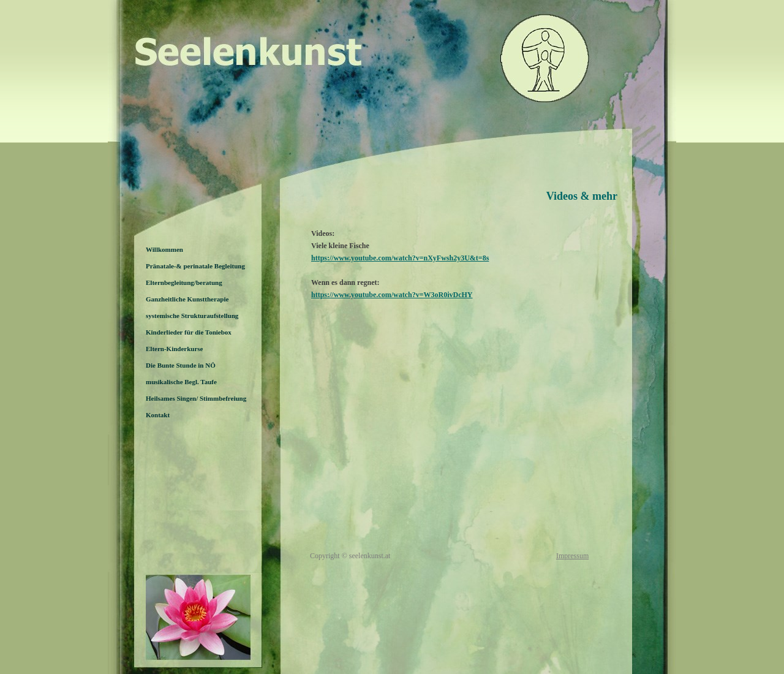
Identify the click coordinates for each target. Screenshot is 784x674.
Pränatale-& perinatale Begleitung (195, 266)
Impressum (572, 556)
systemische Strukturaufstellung (192, 316)
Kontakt (158, 415)
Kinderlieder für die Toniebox (189, 332)
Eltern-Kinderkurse (175, 349)
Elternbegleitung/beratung (184, 282)
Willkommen (164, 249)
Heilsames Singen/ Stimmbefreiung (196, 398)
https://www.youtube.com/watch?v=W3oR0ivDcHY (392, 295)
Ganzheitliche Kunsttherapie (187, 299)
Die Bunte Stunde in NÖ (181, 365)
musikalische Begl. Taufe (181, 382)
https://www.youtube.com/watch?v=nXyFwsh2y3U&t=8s (400, 258)
